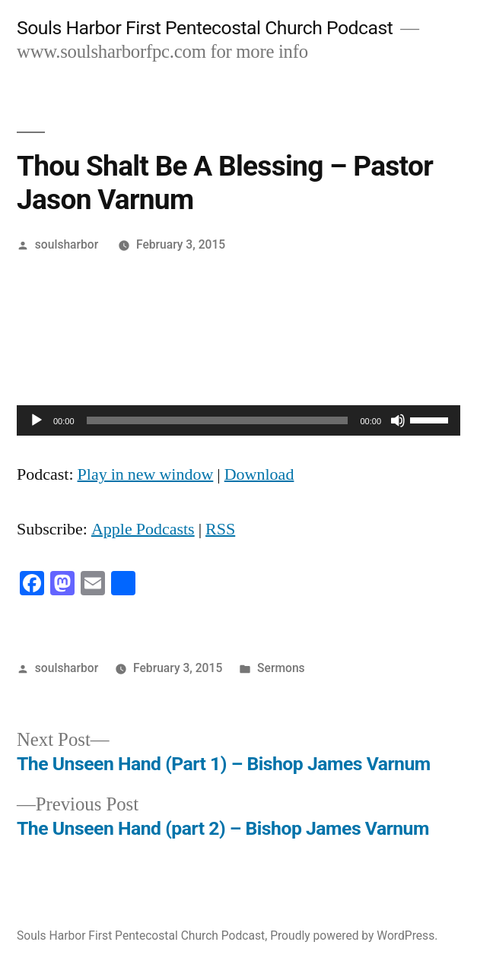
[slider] (218, 420)
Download (259, 474)
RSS (220, 529)
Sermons (281, 668)
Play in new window (146, 474)
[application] (238, 420)
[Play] (37, 420)
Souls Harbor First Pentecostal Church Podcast (205, 28)
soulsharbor (67, 244)
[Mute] (398, 420)
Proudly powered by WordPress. (354, 936)
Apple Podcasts (143, 529)
